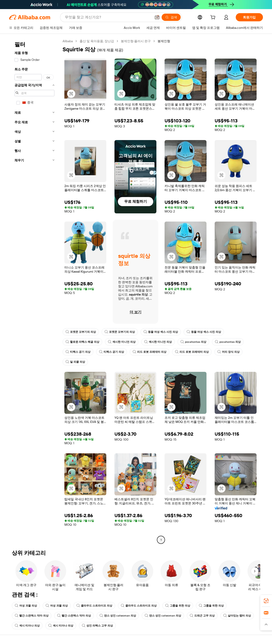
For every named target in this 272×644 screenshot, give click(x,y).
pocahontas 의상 (193, 342)
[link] (266, 601)
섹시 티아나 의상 (27, 626)
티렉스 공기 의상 (78, 352)
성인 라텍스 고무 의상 (97, 626)
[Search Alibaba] (108, 17)
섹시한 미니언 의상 (122, 342)
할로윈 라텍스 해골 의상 (82, 342)
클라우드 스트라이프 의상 (94, 606)
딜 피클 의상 (75, 362)
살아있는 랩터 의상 (237, 616)
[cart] (214, 18)
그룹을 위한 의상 (178, 606)
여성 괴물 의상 (26, 606)
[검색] (171, 17)
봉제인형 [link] (164, 41)
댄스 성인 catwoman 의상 (118, 616)
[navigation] (34, 291)
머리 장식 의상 (228, 352)
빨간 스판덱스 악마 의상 (32, 616)
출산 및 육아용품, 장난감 (97, 41)
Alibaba (68, 41)
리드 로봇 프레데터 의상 (149, 352)
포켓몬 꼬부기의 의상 (81, 332)
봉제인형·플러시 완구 (136, 41)
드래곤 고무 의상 (202, 616)
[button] (157, 17)
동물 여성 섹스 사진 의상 (161, 332)
